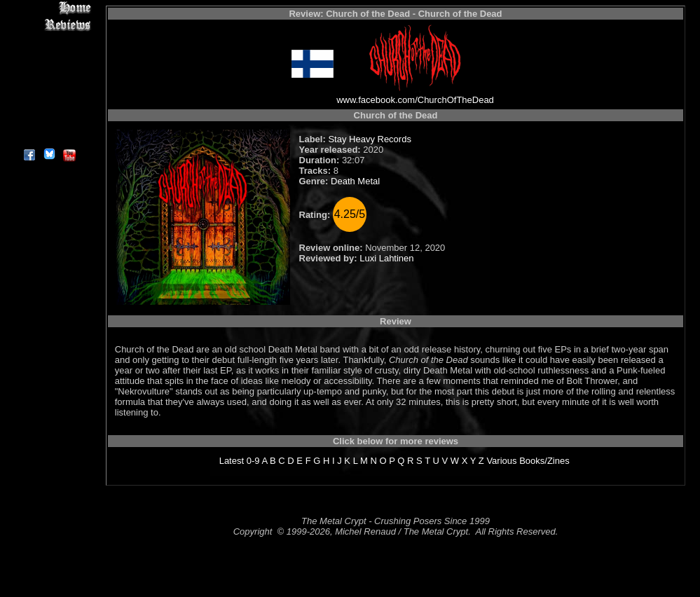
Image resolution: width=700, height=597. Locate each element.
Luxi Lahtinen (386, 258)
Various (501, 461)
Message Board (49, 73)
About (49, 137)
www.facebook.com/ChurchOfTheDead (415, 100)
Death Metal (355, 181)
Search (49, 105)
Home (49, 8)
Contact (49, 121)
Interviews (49, 40)
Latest (232, 461)
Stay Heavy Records (370, 139)
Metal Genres (49, 89)
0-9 (253, 461)
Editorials (49, 56)
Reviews (49, 24)
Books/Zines (544, 461)
